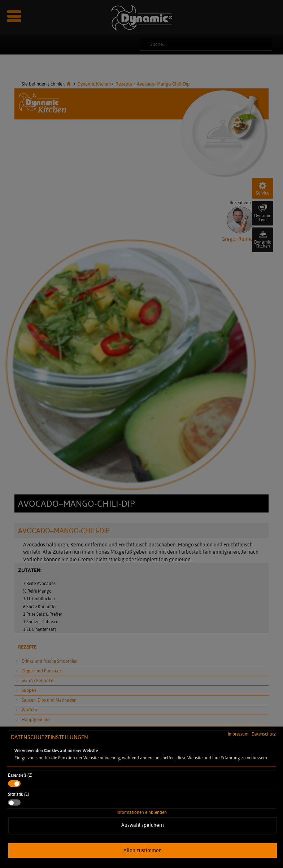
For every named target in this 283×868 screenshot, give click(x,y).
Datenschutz (264, 734)
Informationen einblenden (142, 812)
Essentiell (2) (20, 775)
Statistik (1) (19, 794)
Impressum (238, 734)
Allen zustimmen (143, 850)
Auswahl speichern (143, 825)
